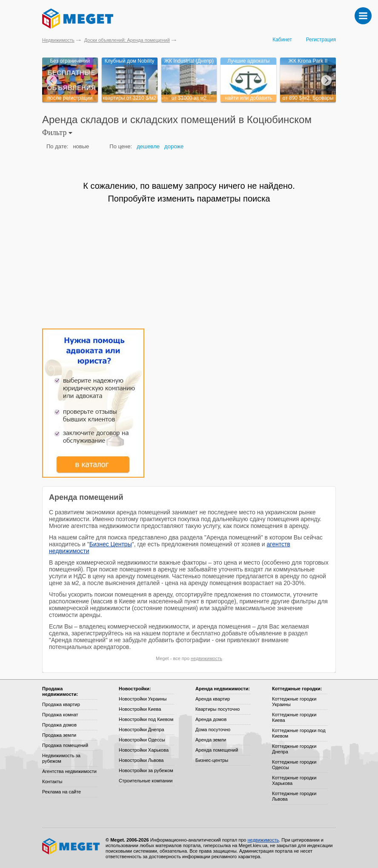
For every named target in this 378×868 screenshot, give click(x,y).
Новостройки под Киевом (146, 719)
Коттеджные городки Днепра (294, 749)
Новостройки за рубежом (146, 770)
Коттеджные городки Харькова (294, 780)
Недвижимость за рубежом (61, 758)
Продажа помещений (65, 745)
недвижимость (206, 658)
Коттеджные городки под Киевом (299, 733)
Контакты (52, 781)
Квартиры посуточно (218, 709)
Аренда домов (211, 719)
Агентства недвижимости (69, 771)
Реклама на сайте (62, 792)
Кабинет (282, 40)
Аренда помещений (217, 750)
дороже (174, 146)
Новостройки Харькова (144, 750)
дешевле (148, 146)
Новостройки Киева (140, 709)
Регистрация (321, 40)
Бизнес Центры (111, 544)
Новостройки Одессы (142, 740)
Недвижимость (58, 40)
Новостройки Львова (141, 760)
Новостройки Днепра (142, 730)
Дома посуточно (213, 730)
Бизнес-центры (212, 760)
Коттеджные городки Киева (294, 717)
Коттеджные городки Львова (294, 796)
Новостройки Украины (143, 699)
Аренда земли (211, 740)
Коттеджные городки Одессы (294, 765)
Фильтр (57, 133)
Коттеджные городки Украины (294, 702)
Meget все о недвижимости (72, 846)
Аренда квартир (213, 699)
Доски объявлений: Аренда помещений (127, 40)
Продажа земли (59, 735)
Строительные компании (146, 781)
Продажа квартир (61, 704)
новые (81, 146)
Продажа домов (59, 725)
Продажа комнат (60, 715)
